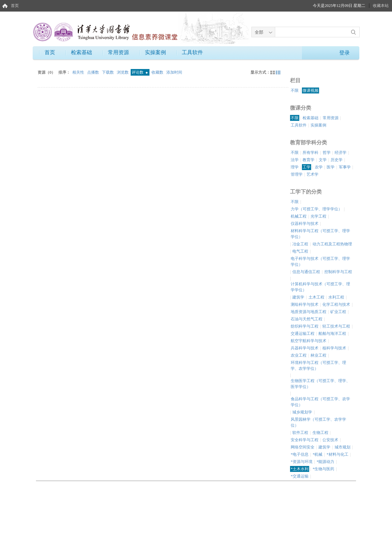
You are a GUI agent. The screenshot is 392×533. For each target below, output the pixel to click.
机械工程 (299, 216)
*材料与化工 (338, 454)
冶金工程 (300, 244)
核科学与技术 (334, 348)
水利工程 (336, 297)
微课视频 (310, 90)
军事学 (345, 167)
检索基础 (82, 52)
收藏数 (158, 72)
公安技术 (330, 440)
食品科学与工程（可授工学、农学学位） (320, 402)
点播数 (94, 72)
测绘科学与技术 (305, 304)
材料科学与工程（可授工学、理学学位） (320, 234)
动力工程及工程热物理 (332, 244)
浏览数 (123, 72)
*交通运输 (300, 476)
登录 (344, 53)
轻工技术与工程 (336, 326)
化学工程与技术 (336, 304)
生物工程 (320, 433)
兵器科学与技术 (305, 348)
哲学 (327, 153)
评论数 (140, 72)
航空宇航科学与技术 (309, 341)
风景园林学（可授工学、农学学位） (318, 422)
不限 (295, 90)
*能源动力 (325, 462)
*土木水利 (300, 469)
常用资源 (118, 52)
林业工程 (318, 355)
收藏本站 (381, 6)
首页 (15, 6)
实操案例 (155, 52)
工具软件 (192, 52)
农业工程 (299, 355)
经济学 (341, 153)
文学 (323, 160)
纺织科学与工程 (305, 326)
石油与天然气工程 (307, 319)
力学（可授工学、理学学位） (316, 209)
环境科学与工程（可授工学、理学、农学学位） (318, 366)
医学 (331, 167)
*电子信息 (300, 454)
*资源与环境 (302, 462)
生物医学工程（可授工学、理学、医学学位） (320, 384)
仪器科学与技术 (305, 224)
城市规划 (343, 447)
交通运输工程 (303, 334)
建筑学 (298, 297)
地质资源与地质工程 (309, 312)
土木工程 (316, 297)
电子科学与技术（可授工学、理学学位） (320, 262)
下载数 (108, 72)
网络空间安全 (303, 447)
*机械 (317, 454)
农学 (319, 167)
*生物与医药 (323, 469)
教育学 (309, 160)
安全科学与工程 (305, 440)
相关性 (79, 72)
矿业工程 (338, 312)
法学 (295, 160)
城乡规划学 (302, 412)
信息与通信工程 (306, 272)
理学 (295, 167)
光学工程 (318, 216)
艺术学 (312, 174)
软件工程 (300, 433)
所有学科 (310, 153)
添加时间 (174, 72)
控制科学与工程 (338, 272)
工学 (307, 167)
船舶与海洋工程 (332, 334)
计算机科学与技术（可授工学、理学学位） (320, 287)
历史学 (337, 160)
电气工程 (300, 251)
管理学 (297, 174)
